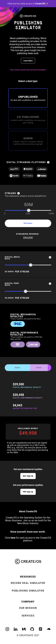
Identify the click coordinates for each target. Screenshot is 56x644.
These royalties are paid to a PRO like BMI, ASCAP (26, 338)
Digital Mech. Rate (13, 258)
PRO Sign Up (28, 492)
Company (28, 602)
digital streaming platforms (26, 162)
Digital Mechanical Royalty (27, 387)
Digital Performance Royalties (24, 334)
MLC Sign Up (28, 476)
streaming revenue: (28, 234)
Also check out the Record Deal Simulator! (28, 70)
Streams (10, 193)
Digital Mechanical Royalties (23, 316)
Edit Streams (28, 223)
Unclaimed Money (28, 428)
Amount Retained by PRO (25, 408)
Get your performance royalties (28, 485)
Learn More (28, 61)
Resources (28, 577)
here (13, 538)
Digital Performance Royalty (28, 398)
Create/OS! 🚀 (28, 4)
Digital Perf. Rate (12, 284)
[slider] (29, 210)
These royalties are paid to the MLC (26, 319)
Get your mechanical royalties (28, 469)
